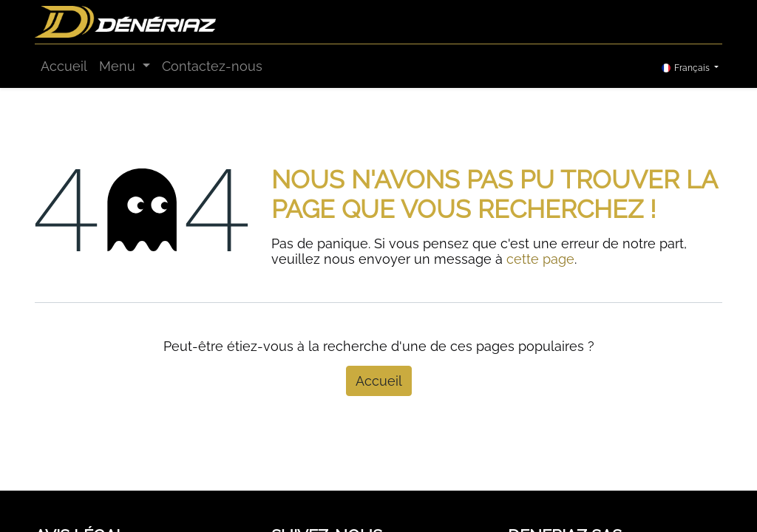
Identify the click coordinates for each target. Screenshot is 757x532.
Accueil (379, 381)
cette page (540, 259)
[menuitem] (64, 66)
